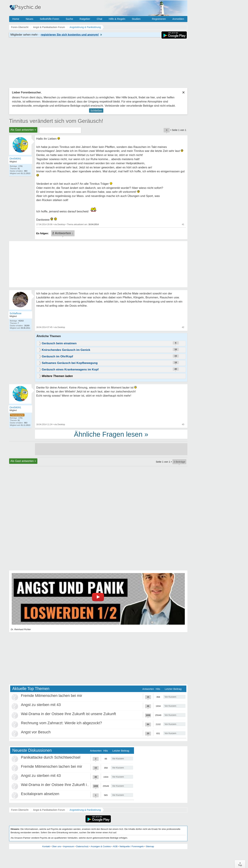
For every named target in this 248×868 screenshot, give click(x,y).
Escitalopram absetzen (40, 794)
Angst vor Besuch (36, 732)
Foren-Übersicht (20, 810)
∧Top (240, 864)
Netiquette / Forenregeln (132, 846)
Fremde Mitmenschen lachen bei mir (52, 696)
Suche (69, 19)
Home (16, 19)
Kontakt (46, 846)
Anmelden (178, 19)
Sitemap (150, 846)
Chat (100, 19)
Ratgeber (85, 19)
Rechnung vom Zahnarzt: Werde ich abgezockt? (61, 723)
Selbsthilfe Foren (50, 19)
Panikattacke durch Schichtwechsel (51, 757)
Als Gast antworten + (23, 130)
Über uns (57, 846)
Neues (30, 19)
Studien (136, 19)
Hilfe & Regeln (117, 19)
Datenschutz (82, 846)
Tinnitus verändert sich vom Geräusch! (56, 121)
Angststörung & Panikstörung (85, 810)
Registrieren (159, 19)
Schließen (96, 110)
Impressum (69, 846)
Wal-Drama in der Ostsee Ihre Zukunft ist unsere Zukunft (69, 714)
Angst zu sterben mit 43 (41, 705)
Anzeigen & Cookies (101, 846)
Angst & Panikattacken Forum (49, 810)
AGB (115, 846)
